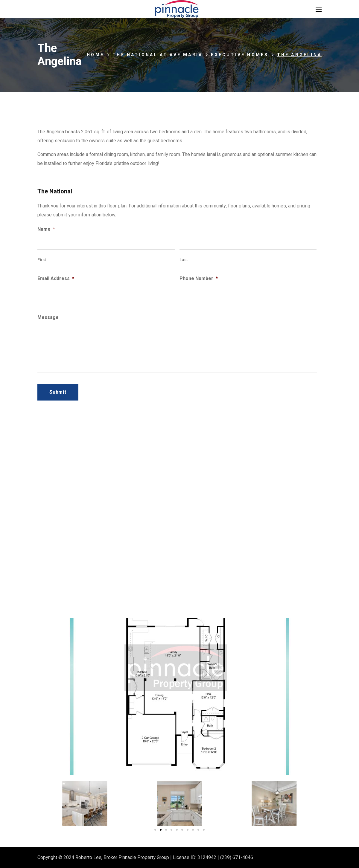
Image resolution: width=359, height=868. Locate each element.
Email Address (56, 279)
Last (184, 260)
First (42, 260)
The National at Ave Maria (158, 55)
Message (48, 318)
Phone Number (199, 279)
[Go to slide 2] (161, 830)
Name (46, 229)
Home (95, 55)
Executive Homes (240, 55)
